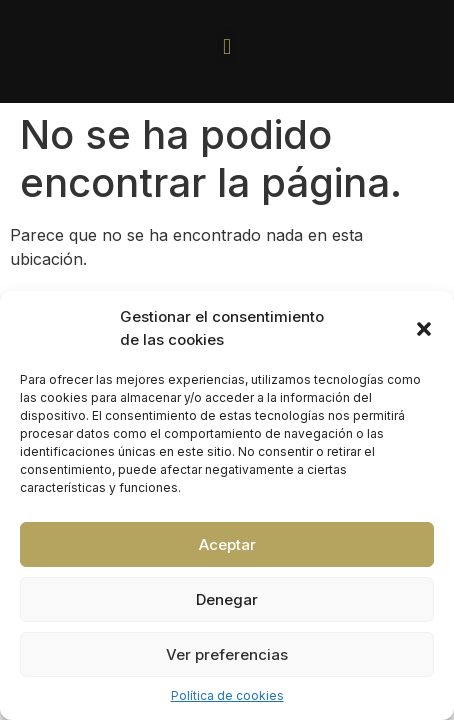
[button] (424, 329)
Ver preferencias (227, 654)
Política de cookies (227, 695)
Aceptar (227, 544)
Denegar (227, 599)
